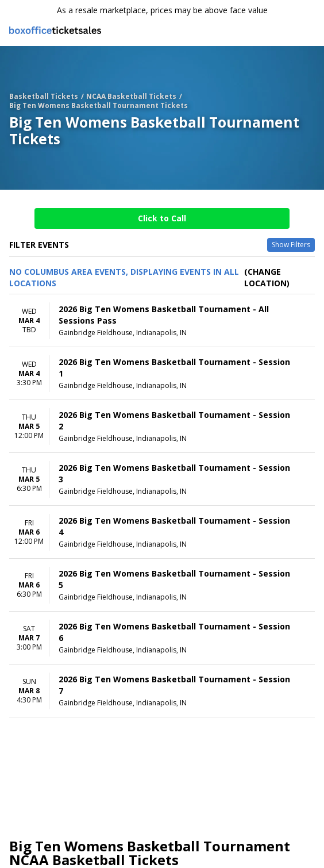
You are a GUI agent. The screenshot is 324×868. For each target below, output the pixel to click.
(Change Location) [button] (267, 277)
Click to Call (162, 218)
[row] (162, 321)
